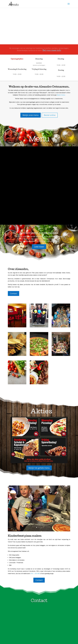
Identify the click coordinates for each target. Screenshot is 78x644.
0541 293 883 (15, 619)
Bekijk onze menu (31, 115)
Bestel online (50, 115)
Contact (14, 216)
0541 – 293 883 (35, 496)
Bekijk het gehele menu (39, 391)
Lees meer (39, 169)
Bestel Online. (61, 95)
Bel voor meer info (52, 51)
